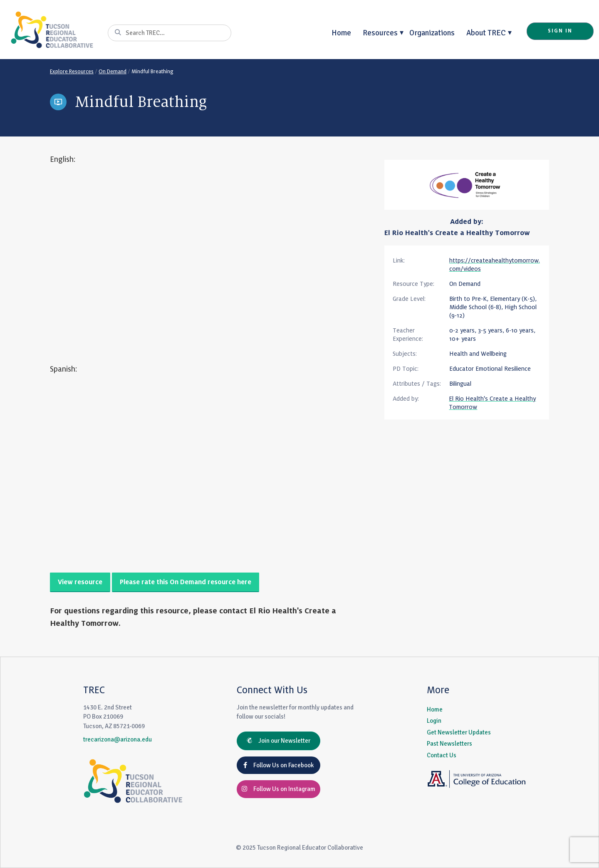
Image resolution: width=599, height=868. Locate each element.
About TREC (486, 33)
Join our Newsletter (278, 741)
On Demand (113, 72)
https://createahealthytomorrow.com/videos (495, 265)
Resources (380, 33)
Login (434, 721)
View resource (80, 582)
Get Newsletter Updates (459, 732)
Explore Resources (72, 72)
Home (341, 33)
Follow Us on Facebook (278, 765)
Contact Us (442, 755)
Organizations (432, 33)
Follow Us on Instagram (278, 789)
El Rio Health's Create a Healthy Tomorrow (457, 233)
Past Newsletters (449, 744)
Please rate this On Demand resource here (186, 582)
